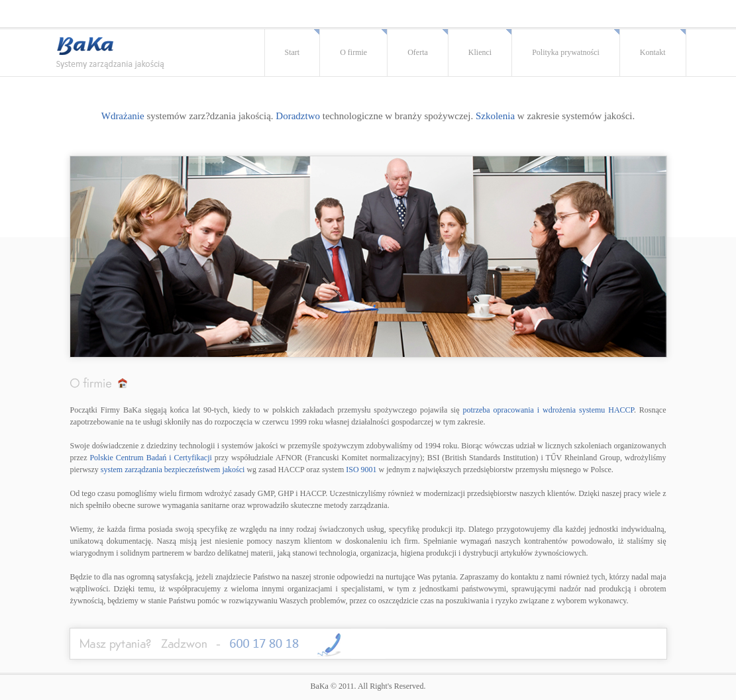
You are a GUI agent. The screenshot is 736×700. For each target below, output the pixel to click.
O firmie (353, 52)
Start (292, 52)
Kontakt (653, 52)
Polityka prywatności (566, 52)
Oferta (418, 52)
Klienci (480, 52)
